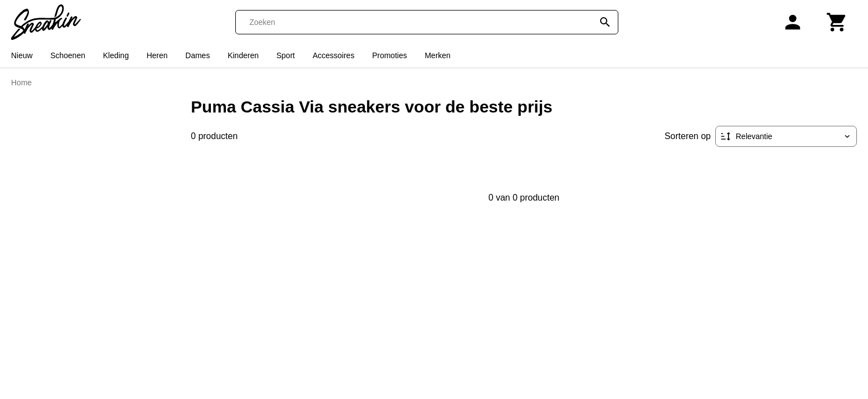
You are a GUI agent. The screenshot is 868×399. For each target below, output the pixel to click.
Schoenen (68, 55)
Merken (438, 55)
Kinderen (243, 55)
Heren (157, 55)
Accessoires (334, 55)
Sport (285, 55)
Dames (198, 55)
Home (21, 83)
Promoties (389, 55)
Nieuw (22, 55)
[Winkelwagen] (837, 22)
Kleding (116, 55)
